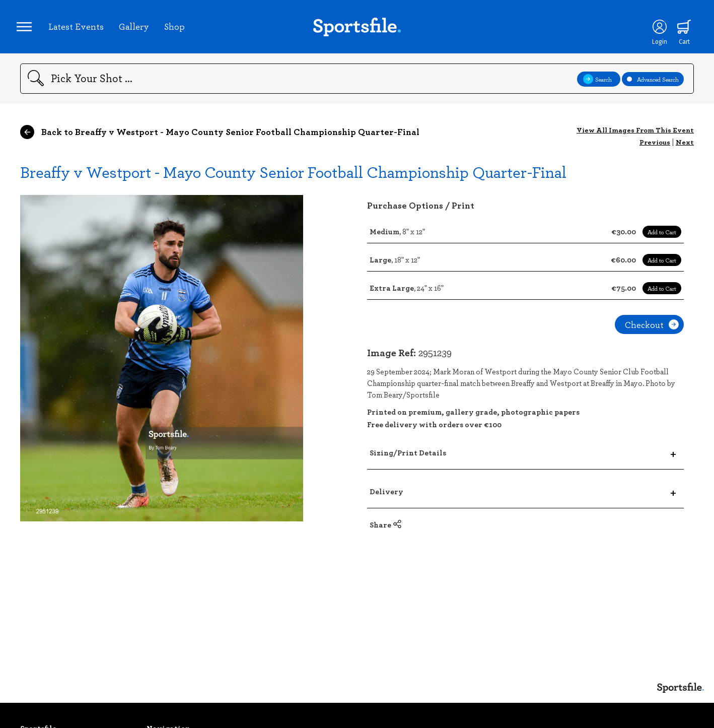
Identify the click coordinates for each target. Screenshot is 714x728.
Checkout (652, 332)
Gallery (137, 30)
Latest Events (80, 30)
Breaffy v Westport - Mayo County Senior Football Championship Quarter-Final (293, 179)
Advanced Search (653, 86)
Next (685, 149)
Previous (655, 149)
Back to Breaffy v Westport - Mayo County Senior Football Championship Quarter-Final (220, 139)
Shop (178, 30)
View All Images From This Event (635, 137)
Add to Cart (662, 239)
